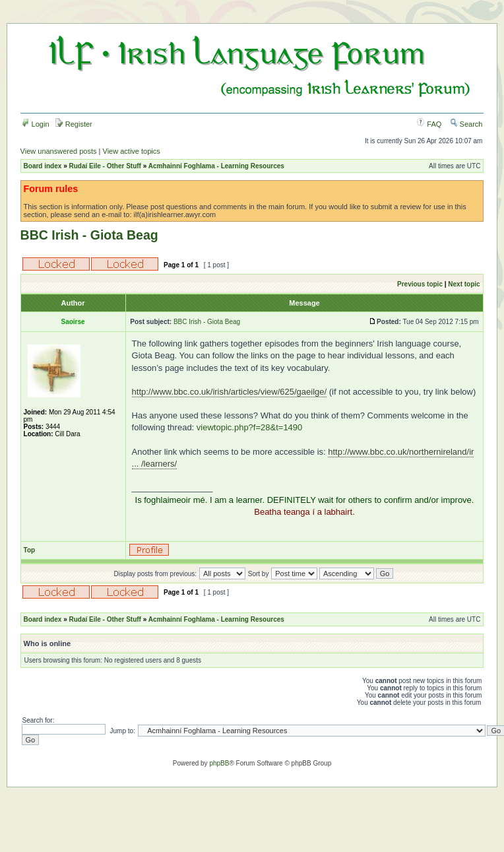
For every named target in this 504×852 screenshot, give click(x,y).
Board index (43, 166)
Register (74, 124)
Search (466, 124)
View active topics (132, 151)
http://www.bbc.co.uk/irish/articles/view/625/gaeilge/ (230, 392)
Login (36, 124)
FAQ (429, 124)
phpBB (219, 763)
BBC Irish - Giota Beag (89, 235)
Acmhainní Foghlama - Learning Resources (216, 166)
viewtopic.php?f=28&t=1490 (249, 427)
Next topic (464, 284)
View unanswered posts (59, 151)
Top (30, 550)
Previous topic (420, 284)
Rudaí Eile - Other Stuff (105, 166)
